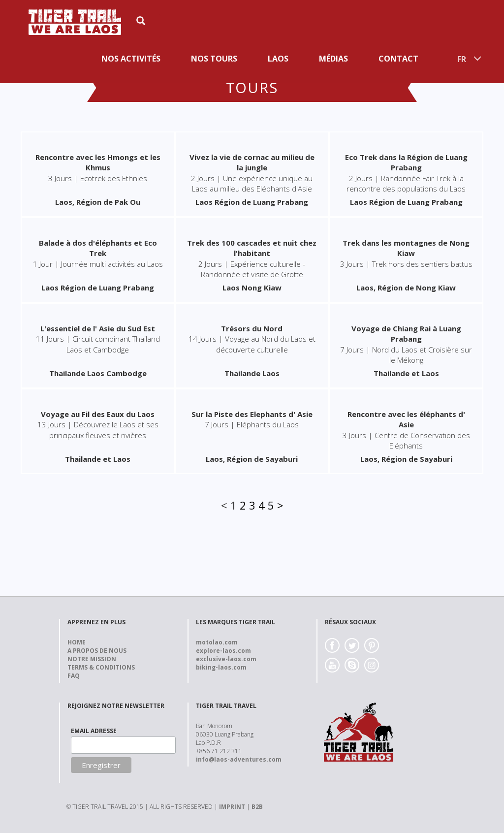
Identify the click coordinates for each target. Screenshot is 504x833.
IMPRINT (232, 807)
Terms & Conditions (101, 667)
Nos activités (131, 59)
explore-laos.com (223, 651)
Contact (398, 59)
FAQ (74, 676)
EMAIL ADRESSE (94, 731)
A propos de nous (97, 651)
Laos (278, 59)
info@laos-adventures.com (239, 759)
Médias (333, 59)
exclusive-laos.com (226, 659)
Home (77, 642)
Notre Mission (92, 659)
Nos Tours (214, 59)
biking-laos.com (221, 667)
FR (462, 59)
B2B (257, 807)
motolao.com (217, 642)
